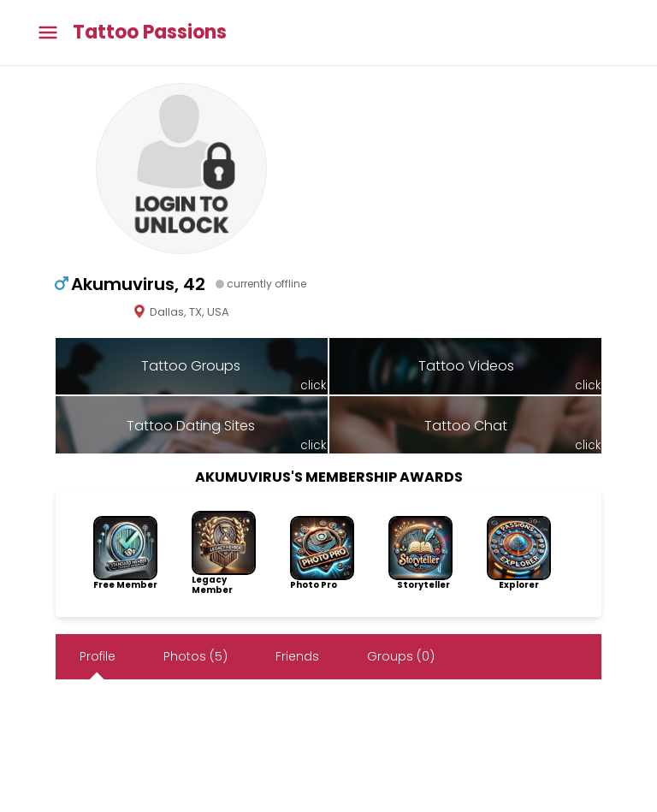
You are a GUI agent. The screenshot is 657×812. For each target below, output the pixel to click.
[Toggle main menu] (48, 33)
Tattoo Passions (150, 33)
